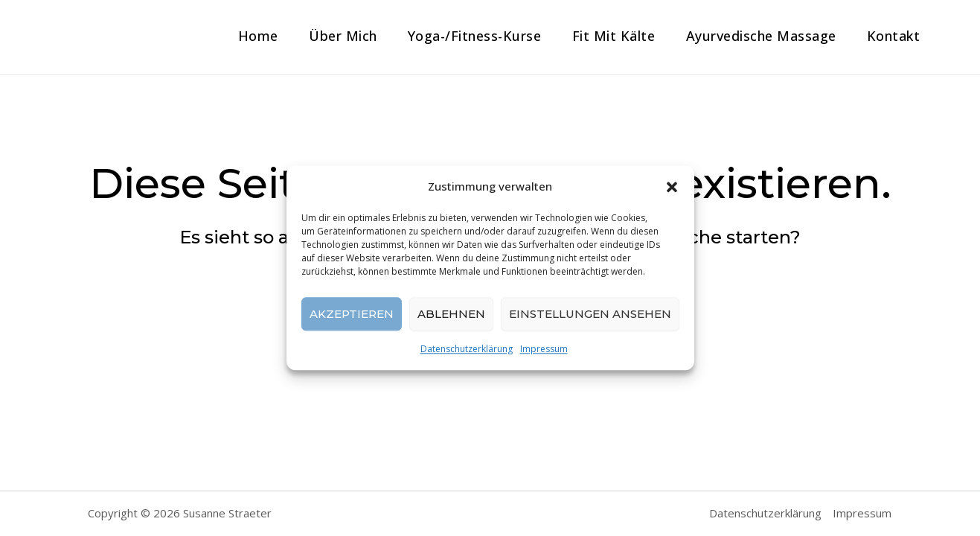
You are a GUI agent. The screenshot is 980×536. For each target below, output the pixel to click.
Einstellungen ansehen (590, 314)
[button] (672, 187)
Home (247, 36)
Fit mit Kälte (609, 36)
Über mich (334, 36)
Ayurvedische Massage (758, 36)
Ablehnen (451, 314)
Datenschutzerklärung (467, 350)
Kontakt (893, 36)
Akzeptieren (352, 314)
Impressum (544, 350)
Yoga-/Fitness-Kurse (468, 36)
